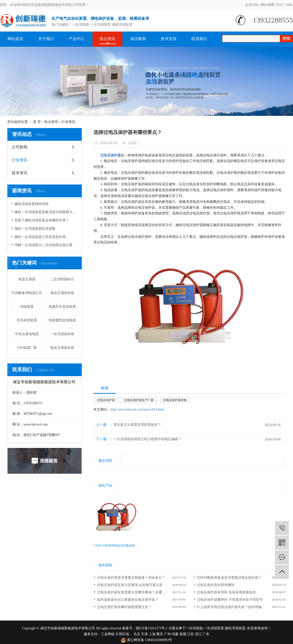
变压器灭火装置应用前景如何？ (137, 425)
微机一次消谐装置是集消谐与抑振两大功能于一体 (46, 212)
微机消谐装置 (122, 25)
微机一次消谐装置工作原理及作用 (40, 237)
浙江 (198, 634)
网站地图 (268, 5)
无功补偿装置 (27, 320)
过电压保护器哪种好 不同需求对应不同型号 (230, 600)
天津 (144, 634)
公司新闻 (20, 147)
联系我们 (199, 39)
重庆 (160, 634)
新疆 (183, 634)
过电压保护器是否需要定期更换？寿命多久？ (131, 578)
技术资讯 (20, 173)
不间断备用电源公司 (27, 293)
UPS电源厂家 (27, 348)
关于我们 (46, 39)
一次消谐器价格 (62, 334)
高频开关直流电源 (62, 307)
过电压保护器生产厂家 (139, 400)
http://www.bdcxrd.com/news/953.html (137, 409)
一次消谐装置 (101, 25)
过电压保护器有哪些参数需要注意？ (124, 607)
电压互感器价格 (62, 348)
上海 (152, 634)
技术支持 (169, 39)
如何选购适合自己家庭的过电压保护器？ (128, 600)
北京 (137, 634)
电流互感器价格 (62, 293)
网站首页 (15, 39)
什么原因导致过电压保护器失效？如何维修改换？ (234, 607)
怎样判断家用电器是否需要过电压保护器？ (229, 578)
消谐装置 (27, 307)
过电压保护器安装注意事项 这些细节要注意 (130, 585)
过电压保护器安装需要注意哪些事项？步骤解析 (133, 592)
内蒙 (175, 634)
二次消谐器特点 (62, 279)
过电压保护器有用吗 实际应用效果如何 (226, 592)
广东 (206, 634)
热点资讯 (107, 39)
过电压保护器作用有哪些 (216, 585)
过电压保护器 (106, 400)
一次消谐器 (81, 25)
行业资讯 (68, 122)
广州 (167, 634)
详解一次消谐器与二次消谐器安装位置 (43, 245)
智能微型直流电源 (62, 320)
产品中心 (77, 39)
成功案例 (138, 39)
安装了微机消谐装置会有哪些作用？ (42, 220)
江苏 (190, 634)
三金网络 (108, 634)
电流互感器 (27, 279)
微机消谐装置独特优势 (31, 204)
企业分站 (252, 5)
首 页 (37, 122)
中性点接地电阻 (27, 334)
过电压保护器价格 (175, 400)
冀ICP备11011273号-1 (152, 628)
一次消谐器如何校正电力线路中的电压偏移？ (147, 439)
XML (289, 5)
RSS (280, 5)
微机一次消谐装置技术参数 (35, 229)
